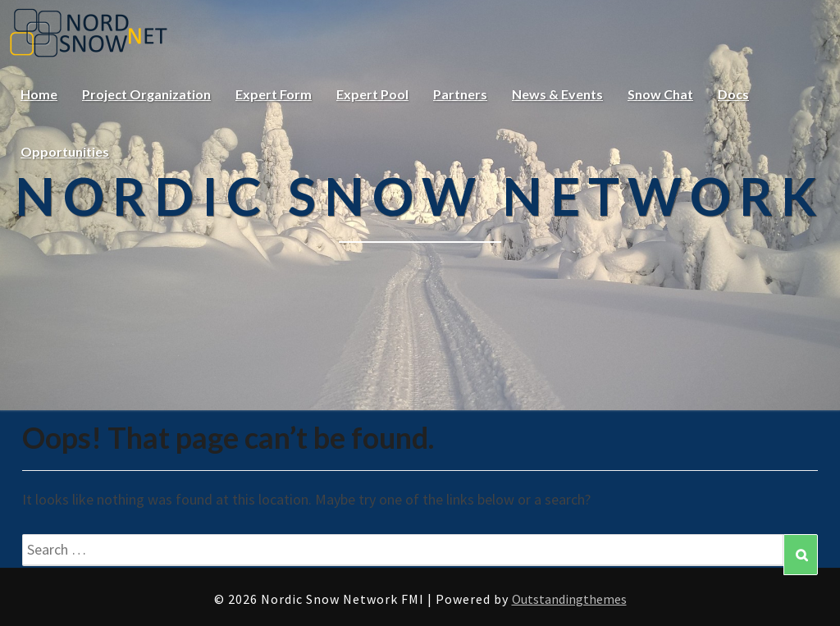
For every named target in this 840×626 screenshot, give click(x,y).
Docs (733, 94)
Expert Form (274, 94)
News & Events (557, 94)
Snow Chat (660, 94)
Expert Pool (372, 94)
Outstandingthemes (569, 599)
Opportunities (65, 151)
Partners (460, 94)
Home (39, 94)
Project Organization (146, 94)
